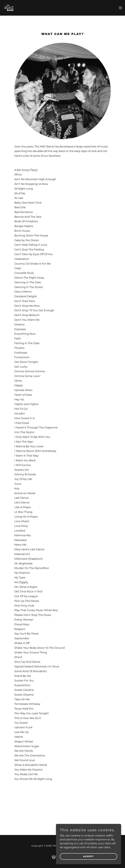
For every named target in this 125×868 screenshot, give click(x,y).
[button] (120, 8)
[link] (9, 8)
